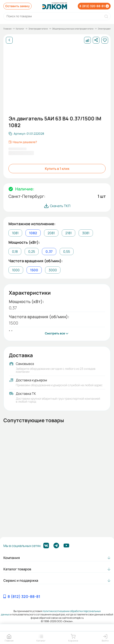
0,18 (15, 251)
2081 (51, 233)
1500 (34, 270)
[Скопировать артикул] (26, 134)
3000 (53, 270)
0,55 (67, 251)
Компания (12, 558)
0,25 (32, 251)
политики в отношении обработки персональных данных (51, 613)
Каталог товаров (17, 569)
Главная (7, 29)
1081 (15, 233)
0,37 (49, 251)
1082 (33, 233)
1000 (16, 270)
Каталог (20, 29)
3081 (86, 233)
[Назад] (9, 40)
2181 (68, 233)
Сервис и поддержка (21, 580)
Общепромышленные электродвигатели (73, 29)
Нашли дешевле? (23, 142)
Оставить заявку (17, 6)
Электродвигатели (38, 29)
